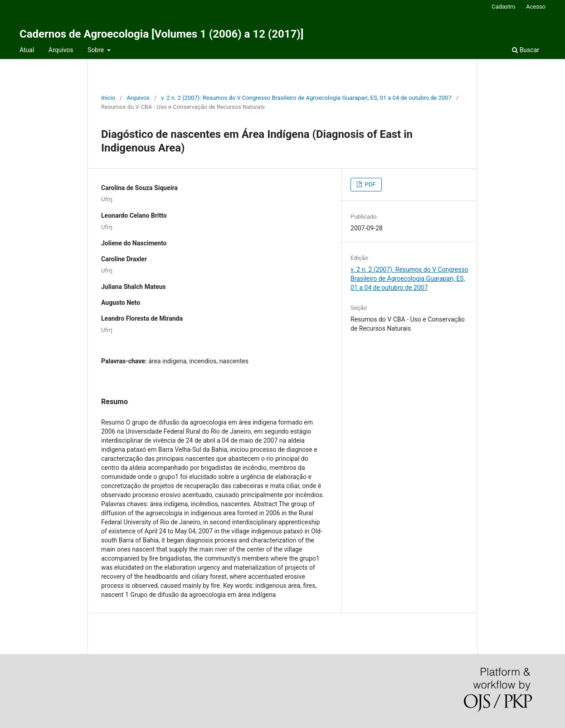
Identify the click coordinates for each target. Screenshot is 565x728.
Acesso (536, 7)
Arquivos (61, 50)
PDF (369, 184)
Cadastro (504, 7)
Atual (27, 50)
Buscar (526, 50)
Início (108, 98)
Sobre (97, 50)
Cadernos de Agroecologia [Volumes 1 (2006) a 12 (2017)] (161, 34)
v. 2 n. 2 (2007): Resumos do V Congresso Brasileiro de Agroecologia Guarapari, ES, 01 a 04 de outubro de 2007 (306, 98)
